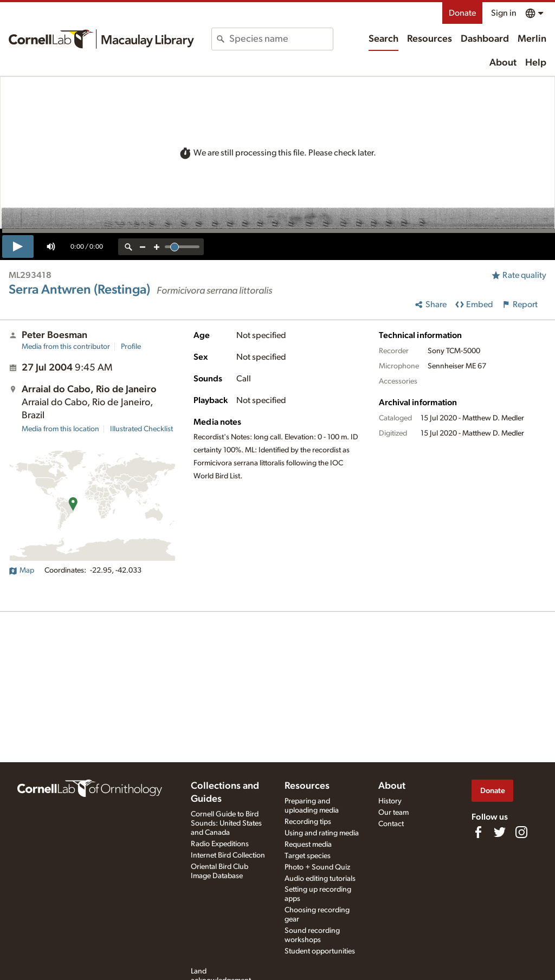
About (503, 63)
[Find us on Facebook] (478, 832)
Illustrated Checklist (141, 429)
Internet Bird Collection (228, 855)
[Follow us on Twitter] (500, 832)
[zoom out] (143, 247)
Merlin (532, 39)
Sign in (504, 13)
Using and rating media (322, 833)
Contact (391, 824)
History (390, 801)
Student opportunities (320, 951)
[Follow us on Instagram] (521, 832)
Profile (131, 347)
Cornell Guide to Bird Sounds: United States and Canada (226, 823)
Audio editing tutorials (320, 879)
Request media (308, 845)
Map (21, 570)
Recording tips (308, 822)
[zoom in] (157, 247)
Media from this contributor (66, 347)
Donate (462, 13)
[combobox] (281, 39)
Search (383, 39)
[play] (18, 246)
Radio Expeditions (220, 844)
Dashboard (485, 39)
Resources (430, 39)
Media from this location (60, 429)
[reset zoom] (128, 247)
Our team (393, 813)
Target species (308, 856)
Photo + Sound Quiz (317, 867)
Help (536, 63)
